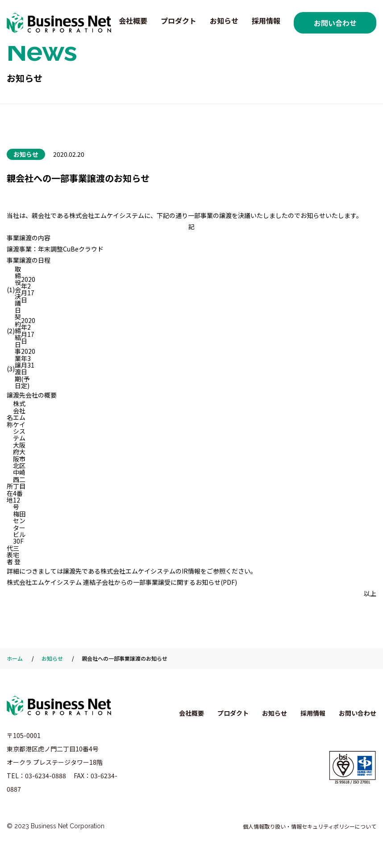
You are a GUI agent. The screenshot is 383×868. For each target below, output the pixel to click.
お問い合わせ (335, 23)
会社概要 (133, 21)
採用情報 (266, 21)
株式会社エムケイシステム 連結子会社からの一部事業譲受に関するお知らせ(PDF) (122, 582)
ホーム (15, 658)
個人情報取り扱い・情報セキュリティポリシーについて (310, 826)
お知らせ (224, 21)
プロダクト (179, 21)
